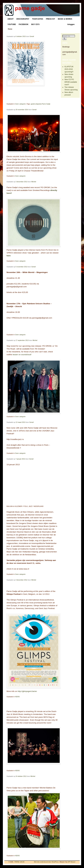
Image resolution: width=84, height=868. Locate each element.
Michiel (34, 182)
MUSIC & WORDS (65, 19)
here (9, 256)
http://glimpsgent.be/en (27, 691)
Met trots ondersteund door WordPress (46, 862)
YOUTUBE (12, 24)
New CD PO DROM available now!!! (71, 82)
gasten (33, 104)
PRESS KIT (50, 19)
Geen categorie (20, 104)
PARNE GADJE (19, 862)
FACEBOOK (24, 24)
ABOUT (11, 19)
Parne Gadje (46, 104)
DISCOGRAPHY (23, 19)
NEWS (17, 697)
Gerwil (32, 36)
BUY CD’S (35, 24)
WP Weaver (72, 862)
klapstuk (39, 104)
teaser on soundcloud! (22, 355)
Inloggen (71, 24)
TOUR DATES (38, 19)
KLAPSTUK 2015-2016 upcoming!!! (69, 69)
